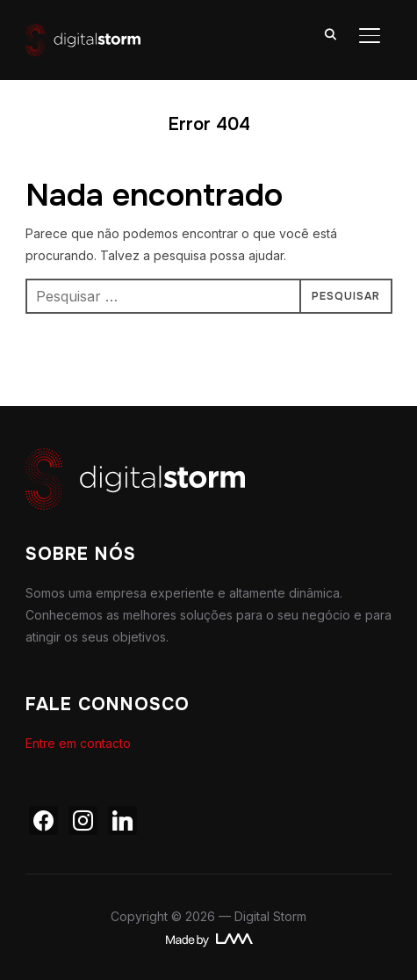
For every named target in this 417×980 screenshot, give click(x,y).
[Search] (331, 33)
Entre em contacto (78, 743)
